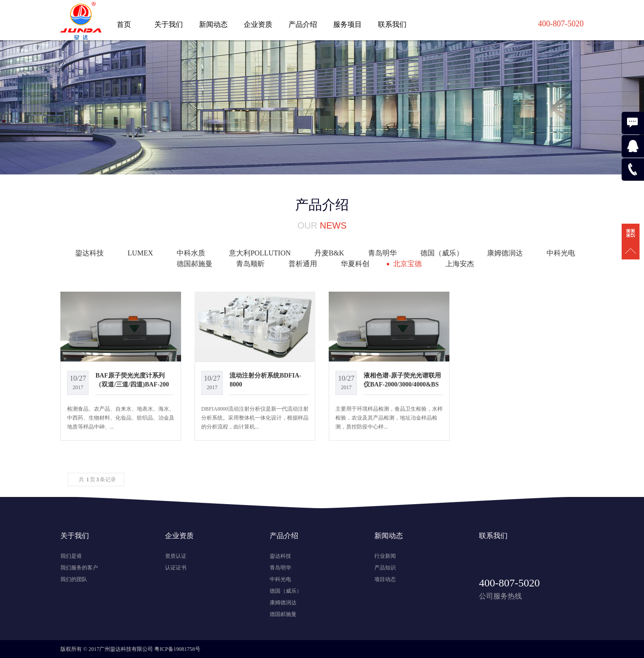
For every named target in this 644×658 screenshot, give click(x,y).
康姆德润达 (505, 253)
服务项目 (347, 24)
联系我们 (392, 24)
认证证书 (176, 568)
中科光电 (561, 253)
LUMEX (140, 253)
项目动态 (385, 579)
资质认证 (176, 556)
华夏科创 (355, 264)
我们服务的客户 (79, 568)
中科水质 (191, 253)
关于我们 (169, 24)
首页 (124, 24)
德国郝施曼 (195, 264)
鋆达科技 (89, 253)
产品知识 (385, 568)
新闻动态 (213, 24)
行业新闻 (385, 556)
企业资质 (258, 24)
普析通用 (303, 264)
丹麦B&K (329, 253)
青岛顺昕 (250, 264)
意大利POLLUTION (260, 253)
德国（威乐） (442, 253)
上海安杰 (460, 264)
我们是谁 (71, 556)
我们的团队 (74, 579)
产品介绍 (303, 24)
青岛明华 (382, 253)
